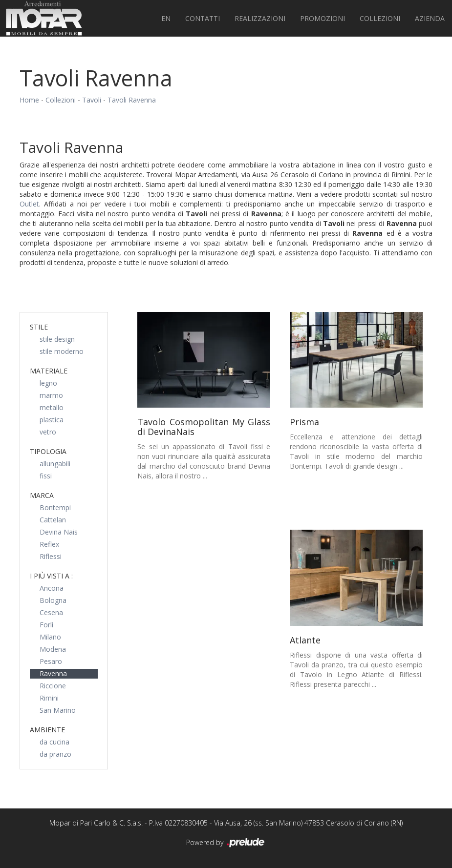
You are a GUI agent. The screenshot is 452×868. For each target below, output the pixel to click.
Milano (50, 637)
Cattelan (53, 520)
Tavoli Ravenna (132, 100)
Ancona (52, 588)
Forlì (46, 625)
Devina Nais (59, 532)
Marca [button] (42, 495)
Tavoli (92, 100)
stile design (57, 339)
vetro (48, 432)
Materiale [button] (49, 371)
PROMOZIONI (323, 18)
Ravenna (53, 673)
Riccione (53, 686)
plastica (52, 420)
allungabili (55, 464)
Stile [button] (39, 327)
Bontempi (55, 507)
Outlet (29, 204)
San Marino (58, 710)
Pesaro (51, 661)
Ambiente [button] (47, 730)
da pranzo (55, 754)
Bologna (53, 600)
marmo (51, 395)
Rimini (49, 698)
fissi (46, 476)
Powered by (226, 843)
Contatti (203, 18)
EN (166, 18)
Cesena (51, 612)
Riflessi (51, 556)
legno (48, 383)
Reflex (49, 544)
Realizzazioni (260, 18)
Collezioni (380, 18)
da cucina (54, 742)
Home (29, 100)
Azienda (430, 18)
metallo (52, 407)
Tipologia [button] (48, 451)
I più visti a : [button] (51, 576)
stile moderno (62, 351)
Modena (53, 649)
